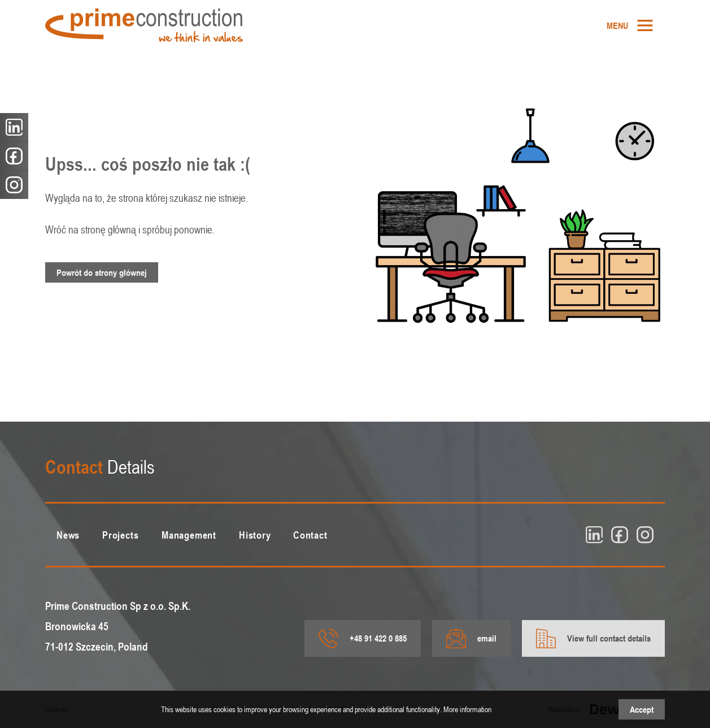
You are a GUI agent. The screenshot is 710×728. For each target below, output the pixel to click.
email (471, 638)
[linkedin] (594, 535)
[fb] (620, 535)
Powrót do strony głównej (102, 272)
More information (467, 709)
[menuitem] (630, 25)
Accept (642, 709)
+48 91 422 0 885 (363, 638)
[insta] (645, 535)
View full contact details (593, 638)
